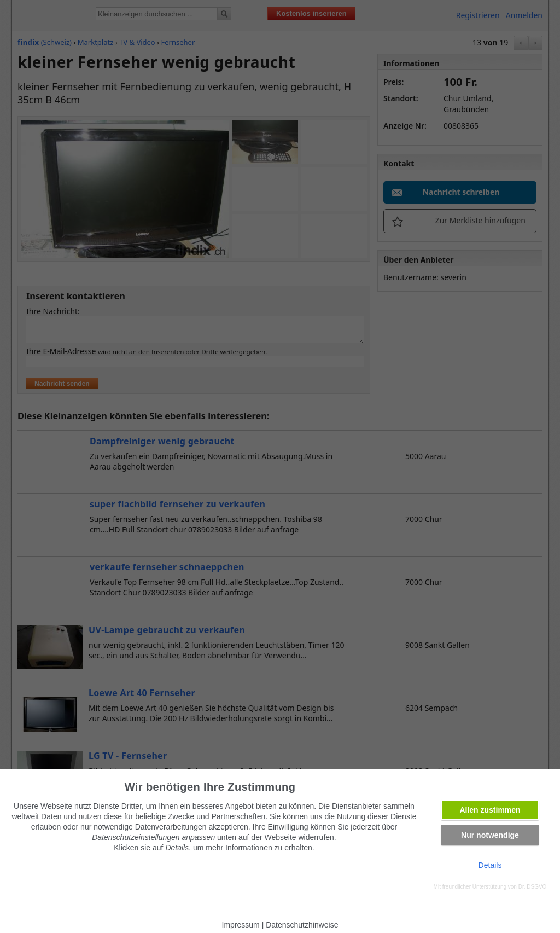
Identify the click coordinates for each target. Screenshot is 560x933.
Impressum (241, 925)
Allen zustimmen (490, 810)
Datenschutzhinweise (302, 925)
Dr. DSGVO (533, 887)
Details (490, 865)
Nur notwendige (490, 835)
